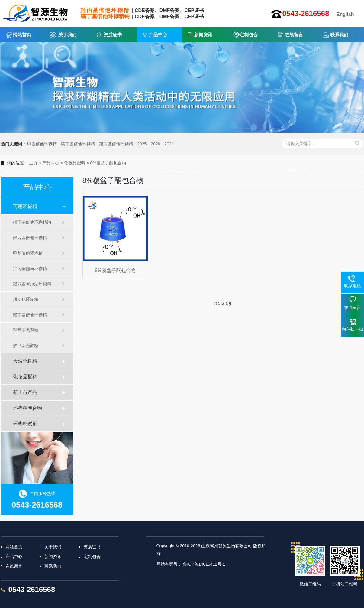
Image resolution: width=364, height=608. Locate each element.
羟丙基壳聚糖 (26, 330)
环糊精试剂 (25, 424)
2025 (142, 144)
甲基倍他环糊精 (42, 144)
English (345, 14)
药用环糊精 (25, 206)
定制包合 (249, 35)
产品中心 (158, 35)
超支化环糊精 (26, 299)
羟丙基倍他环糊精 (116, 144)
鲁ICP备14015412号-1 (204, 564)
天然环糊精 (25, 361)
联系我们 (339, 35)
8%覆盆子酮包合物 (108, 163)
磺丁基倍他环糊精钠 (32, 222)
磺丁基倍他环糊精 (78, 144)
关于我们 (67, 35)
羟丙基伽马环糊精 (30, 268)
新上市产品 (25, 392)
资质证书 (113, 35)
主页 (33, 163)
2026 (155, 144)
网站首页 (22, 35)
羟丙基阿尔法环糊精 (32, 284)
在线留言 (294, 35)
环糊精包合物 (27, 408)
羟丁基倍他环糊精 (30, 315)
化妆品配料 (75, 163)
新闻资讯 (203, 35)
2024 (169, 144)
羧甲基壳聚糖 (26, 346)
